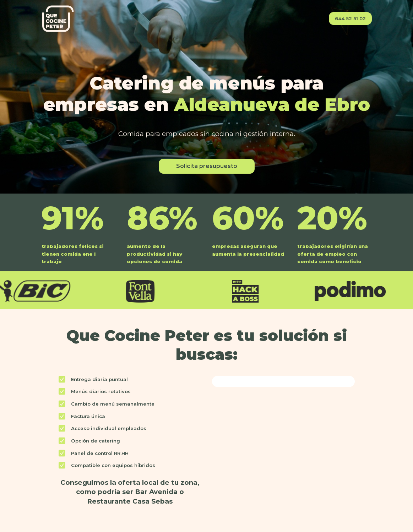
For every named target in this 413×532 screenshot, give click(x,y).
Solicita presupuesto (207, 166)
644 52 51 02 (350, 18)
